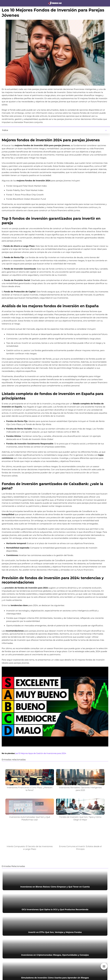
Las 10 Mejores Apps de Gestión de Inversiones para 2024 (40, 753)
